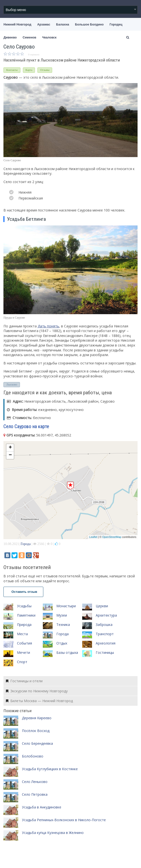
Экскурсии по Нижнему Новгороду (37, 691)
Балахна (63, 25)
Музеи (62, 615)
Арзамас (44, 25)
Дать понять (48, 326)
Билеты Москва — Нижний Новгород (39, 701)
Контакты (12, 70)
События (24, 643)
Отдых (62, 643)
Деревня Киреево (37, 718)
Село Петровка (35, 794)
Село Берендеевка (37, 743)
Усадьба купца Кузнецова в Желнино (53, 833)
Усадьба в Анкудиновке (42, 807)
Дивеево (10, 37)
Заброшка (104, 625)
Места (22, 634)
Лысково (12, 384)
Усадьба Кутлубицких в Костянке (50, 769)
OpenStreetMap (112, 537)
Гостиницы (105, 652)
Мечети (23, 652)
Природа (24, 625)
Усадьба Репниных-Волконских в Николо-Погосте (64, 820)
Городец (116, 25)
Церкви (102, 606)
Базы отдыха (67, 652)
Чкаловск (49, 37)
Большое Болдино (89, 25)
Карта (29, 70)
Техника (63, 625)
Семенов (29, 37)
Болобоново (33, 756)
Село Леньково (35, 782)
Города (26, 544)
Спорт (22, 662)
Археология (106, 643)
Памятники (26, 615)
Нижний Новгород (17, 25)
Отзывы (45, 70)
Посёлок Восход (36, 731)
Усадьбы (24, 606)
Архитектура (106, 615)
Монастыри (66, 606)
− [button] (10, 455)
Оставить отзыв (23, 592)
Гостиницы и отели (24, 681)
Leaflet (93, 537)
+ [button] (10, 448)
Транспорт (105, 634)
